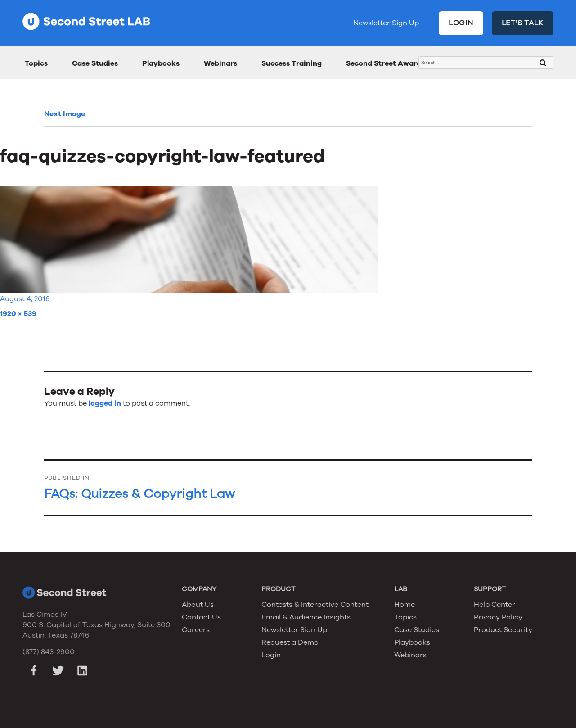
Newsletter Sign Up (386, 23)
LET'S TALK (523, 23)
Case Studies (95, 63)
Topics (36, 63)
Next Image (65, 114)
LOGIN (461, 23)
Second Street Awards (385, 63)
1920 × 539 (18, 314)
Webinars (220, 63)
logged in (105, 403)
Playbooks (161, 63)
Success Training (292, 63)
